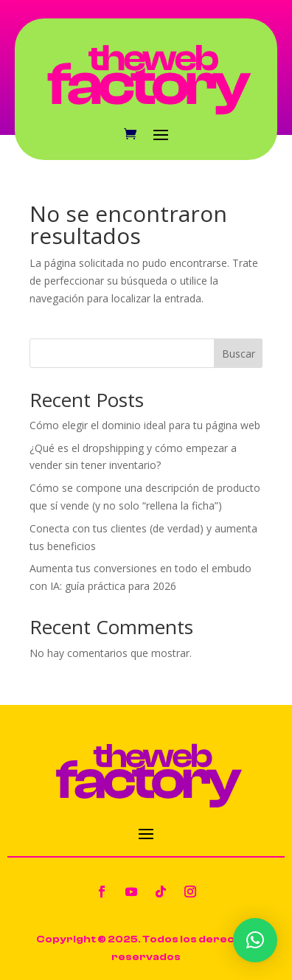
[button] (255, 940)
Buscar (239, 354)
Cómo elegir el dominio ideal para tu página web (145, 425)
